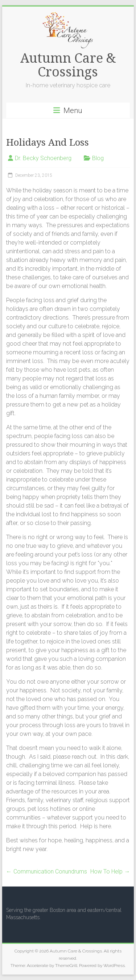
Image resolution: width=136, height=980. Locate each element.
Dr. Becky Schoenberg (43, 158)
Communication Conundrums (47, 871)
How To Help (110, 871)
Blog (98, 158)
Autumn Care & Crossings (68, 65)
